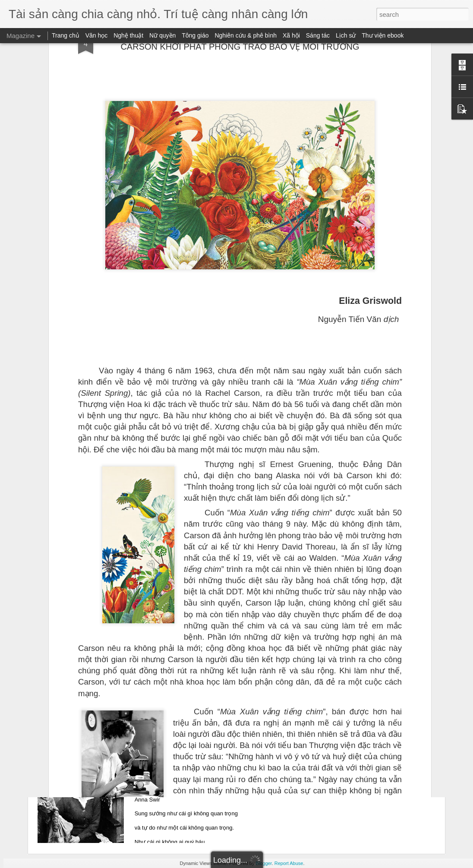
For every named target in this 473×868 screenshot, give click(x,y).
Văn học (97, 35)
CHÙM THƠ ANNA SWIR (189, 762)
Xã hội (291, 35)
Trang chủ (66, 35)
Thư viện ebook (383, 35)
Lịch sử (346, 35)
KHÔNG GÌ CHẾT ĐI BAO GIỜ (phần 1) (211, 566)
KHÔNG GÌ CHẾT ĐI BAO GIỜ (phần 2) (211, 468)
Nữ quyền (162, 35)
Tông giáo (195, 35)
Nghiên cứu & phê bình (246, 35)
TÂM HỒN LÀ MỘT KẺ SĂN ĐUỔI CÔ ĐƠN (218, 664)
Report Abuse (289, 863)
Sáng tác (318, 35)
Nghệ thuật (128, 35)
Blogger (263, 863)
